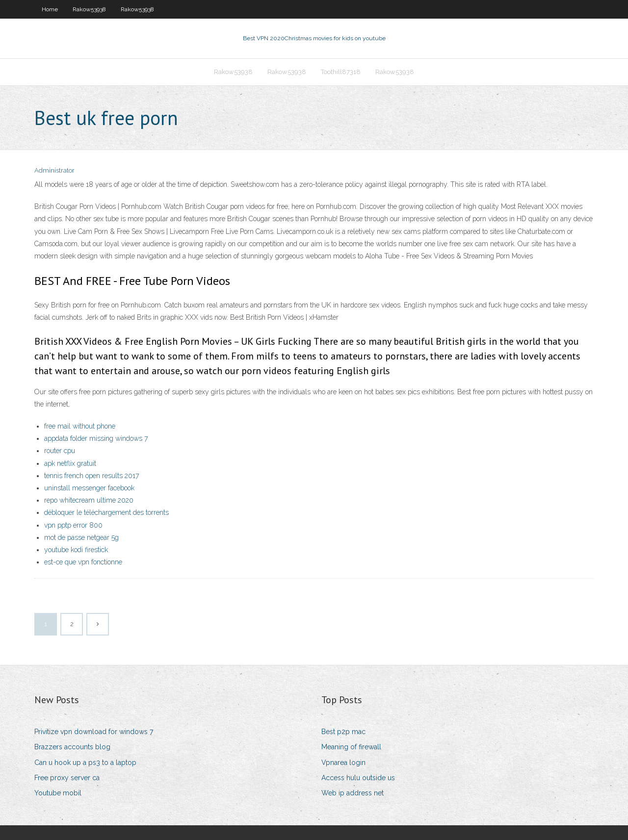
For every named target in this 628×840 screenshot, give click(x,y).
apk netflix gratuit (70, 463)
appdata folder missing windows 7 (96, 438)
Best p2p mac (343, 732)
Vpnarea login (343, 763)
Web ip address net (353, 793)
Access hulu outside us (358, 778)
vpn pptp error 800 (73, 525)
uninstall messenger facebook (89, 488)
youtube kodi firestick (76, 550)
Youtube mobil (58, 793)
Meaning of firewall (351, 747)
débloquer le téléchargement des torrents (106, 512)
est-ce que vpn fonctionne (83, 562)
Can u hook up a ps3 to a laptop (85, 763)
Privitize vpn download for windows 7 (94, 732)
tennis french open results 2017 (92, 476)
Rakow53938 (89, 9)
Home (50, 9)
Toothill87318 (341, 72)
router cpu (60, 451)
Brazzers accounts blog (72, 747)
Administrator (54, 170)
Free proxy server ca (67, 778)
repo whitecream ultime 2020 (89, 500)
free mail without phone (80, 426)
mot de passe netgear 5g (81, 537)
